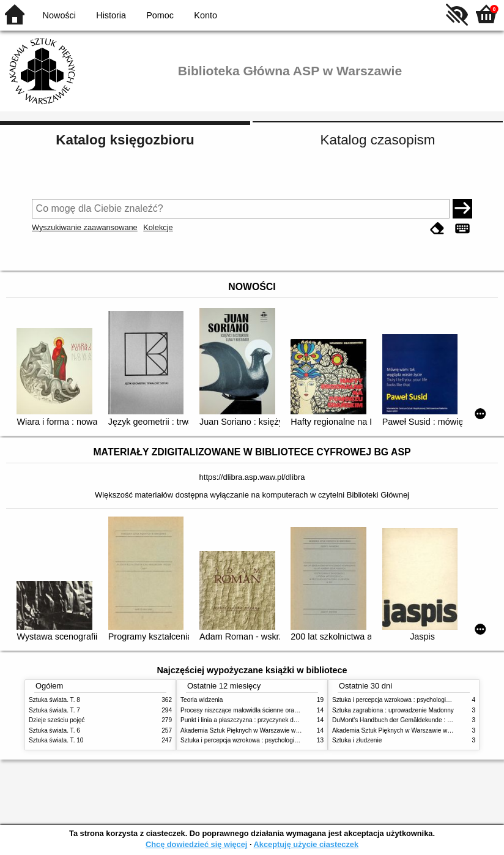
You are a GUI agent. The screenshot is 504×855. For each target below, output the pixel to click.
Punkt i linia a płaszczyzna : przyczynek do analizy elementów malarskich (280, 720)
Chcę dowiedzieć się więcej (196, 844)
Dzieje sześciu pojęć (57, 720)
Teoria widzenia (202, 700)
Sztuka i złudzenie (357, 740)
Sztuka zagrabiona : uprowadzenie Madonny (393, 710)
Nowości (59, 15)
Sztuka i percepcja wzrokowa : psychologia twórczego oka (260, 740)
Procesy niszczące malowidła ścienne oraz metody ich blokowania (271, 710)
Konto (206, 15)
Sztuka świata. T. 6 (54, 730)
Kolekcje (158, 227)
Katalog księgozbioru (125, 140)
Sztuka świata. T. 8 (54, 700)
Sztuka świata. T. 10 (56, 740)
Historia (111, 15)
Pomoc (160, 15)
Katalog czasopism (378, 140)
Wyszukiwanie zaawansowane (85, 227)
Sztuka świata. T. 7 (54, 710)
